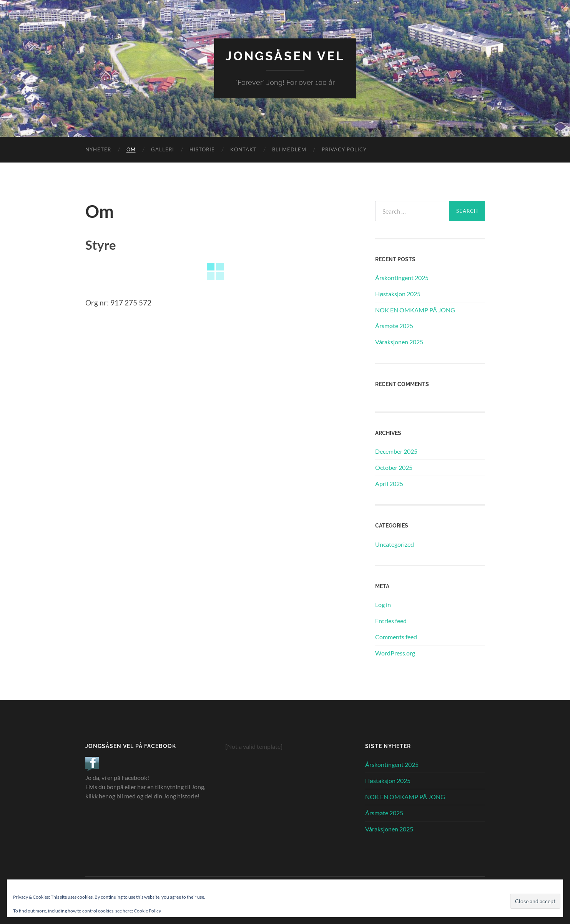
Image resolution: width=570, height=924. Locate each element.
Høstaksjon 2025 (398, 294)
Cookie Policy (147, 911)
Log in (383, 605)
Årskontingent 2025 (402, 278)
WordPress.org (395, 653)
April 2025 (389, 484)
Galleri (163, 149)
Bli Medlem (289, 149)
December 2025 (396, 451)
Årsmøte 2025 (394, 326)
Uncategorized (395, 544)
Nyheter (98, 149)
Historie (202, 149)
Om (131, 149)
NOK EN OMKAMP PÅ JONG (415, 310)
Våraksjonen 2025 (399, 342)
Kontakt (243, 149)
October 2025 (394, 467)
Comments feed (396, 637)
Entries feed (391, 621)
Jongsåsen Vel (285, 56)
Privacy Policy (344, 149)
